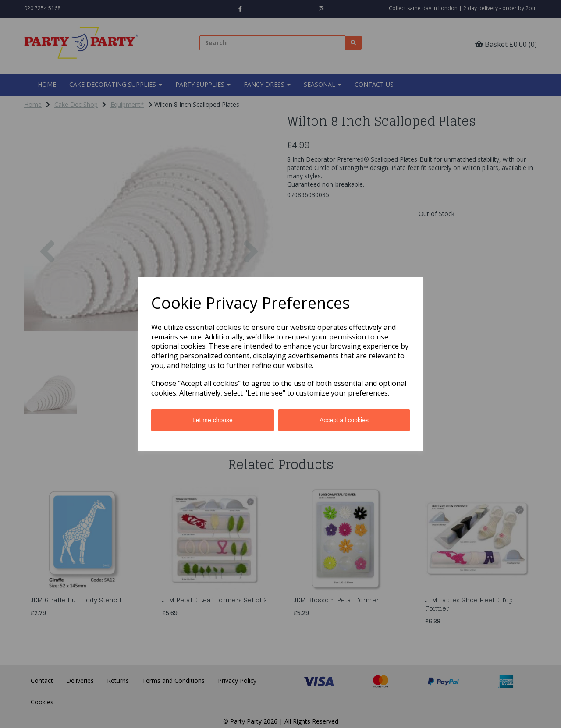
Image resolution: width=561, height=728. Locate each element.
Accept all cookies (344, 420)
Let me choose (213, 420)
